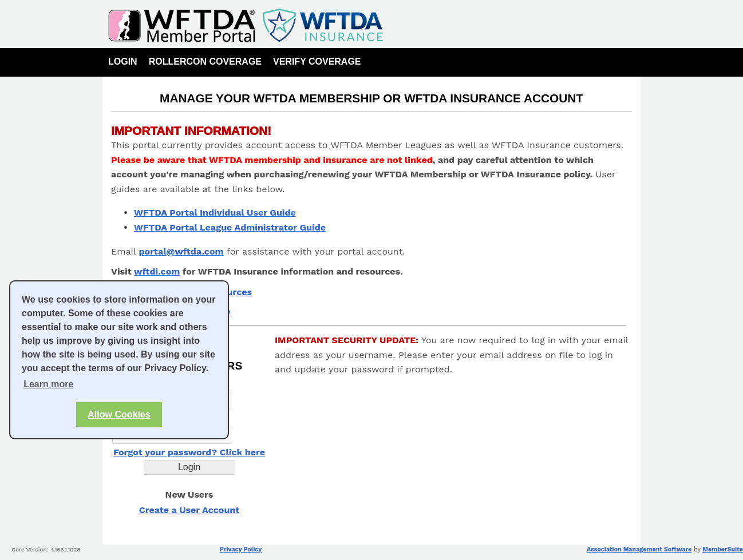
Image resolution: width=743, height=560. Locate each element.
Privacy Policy (241, 549)
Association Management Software (639, 549)
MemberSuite (723, 549)
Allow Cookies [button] (119, 414)
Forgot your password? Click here (189, 452)
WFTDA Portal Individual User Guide (215, 213)
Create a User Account (189, 510)
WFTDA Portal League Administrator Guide (230, 227)
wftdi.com (157, 271)
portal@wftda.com (181, 251)
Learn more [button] (48, 384)
